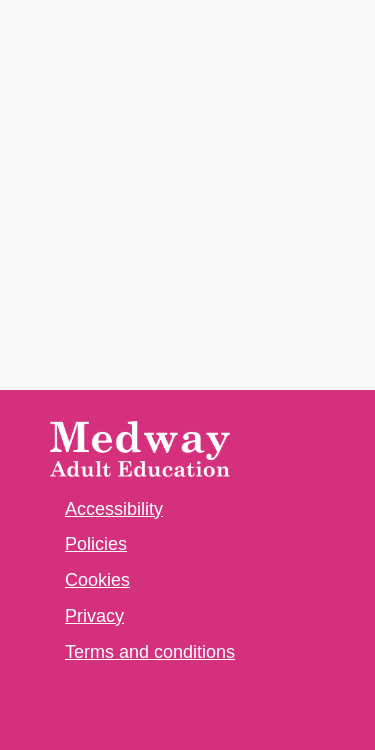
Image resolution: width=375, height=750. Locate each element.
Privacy (94, 616)
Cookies (97, 580)
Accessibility (114, 509)
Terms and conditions (150, 652)
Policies (96, 544)
